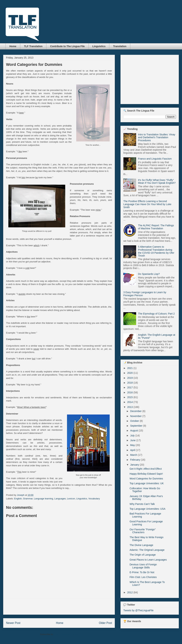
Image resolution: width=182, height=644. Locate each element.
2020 (130, 373)
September (136, 426)
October (135, 421)
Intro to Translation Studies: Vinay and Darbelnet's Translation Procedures (157, 138)
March (134, 455)
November (136, 416)
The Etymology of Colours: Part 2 (156, 314)
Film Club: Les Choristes (143, 577)
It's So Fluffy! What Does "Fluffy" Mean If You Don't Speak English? (157, 182)
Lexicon (71, 499)
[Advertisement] (59, 606)
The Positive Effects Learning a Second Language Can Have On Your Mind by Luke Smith (147, 204)
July (133, 436)
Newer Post (13, 623)
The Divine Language (141, 545)
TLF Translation (33, 46)
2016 (130, 392)
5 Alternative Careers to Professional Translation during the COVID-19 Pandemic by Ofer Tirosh (156, 251)
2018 (130, 383)
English (18, 499)
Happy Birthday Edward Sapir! (146, 474)
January (135, 465)
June (133, 440)
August (134, 431)
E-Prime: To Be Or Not (142, 572)
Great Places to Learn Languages (148, 560)
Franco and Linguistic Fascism (155, 159)
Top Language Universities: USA (148, 509)
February (135, 460)
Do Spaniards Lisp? (149, 274)
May (133, 445)
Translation (120, 46)
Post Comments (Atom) (66, 634)
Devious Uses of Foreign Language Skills (143, 566)
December (136, 411)
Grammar (28, 499)
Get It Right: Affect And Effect (146, 469)
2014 (130, 402)
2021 (130, 368)
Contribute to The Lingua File (67, 46)
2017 (130, 387)
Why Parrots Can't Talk (142, 504)
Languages (60, 499)
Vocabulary (94, 499)
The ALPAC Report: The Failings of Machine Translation (156, 227)
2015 (130, 397)
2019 (130, 378)
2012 (130, 592)
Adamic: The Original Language (147, 550)
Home (13, 46)
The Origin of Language (143, 555)
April (133, 450)
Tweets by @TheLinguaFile (138, 610)
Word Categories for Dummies (146, 479)
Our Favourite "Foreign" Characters (143, 531)
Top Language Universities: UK (147, 483)
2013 (130, 407)
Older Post (105, 623)
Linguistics (99, 46)
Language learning (44, 499)
